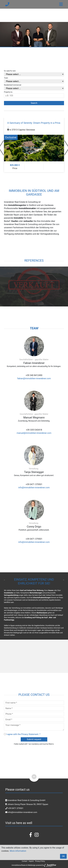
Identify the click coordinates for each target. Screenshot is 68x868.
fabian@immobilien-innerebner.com (34, 378)
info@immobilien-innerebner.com (34, 488)
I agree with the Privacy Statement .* (23, 734)
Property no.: (8, 92)
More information (18, 851)
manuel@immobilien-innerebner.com (34, 433)
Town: (6, 78)
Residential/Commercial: (13, 85)
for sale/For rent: (10, 71)
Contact (25, 861)
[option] (34, 145)
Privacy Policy (40, 861)
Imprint (31, 861)
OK (63, 856)
